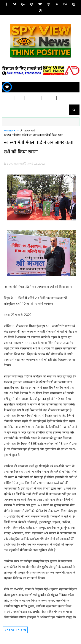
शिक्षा (63, 98)
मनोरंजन (10, 109)
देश (19, 98)
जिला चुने (33, 98)
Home (8, 130)
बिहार (8, 98)
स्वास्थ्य (49, 98)
